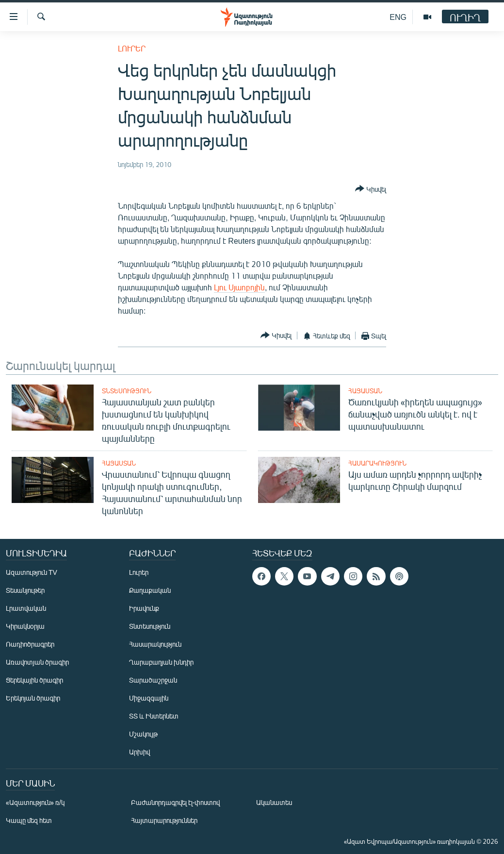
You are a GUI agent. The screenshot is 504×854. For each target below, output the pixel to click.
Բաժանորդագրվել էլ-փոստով (176, 802)
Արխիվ (139, 752)
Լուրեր (132, 48)
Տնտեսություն (127, 391)
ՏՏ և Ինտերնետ (154, 716)
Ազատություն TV (32, 572)
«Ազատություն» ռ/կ (35, 802)
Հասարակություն (377, 463)
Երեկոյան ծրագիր (33, 698)
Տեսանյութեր (25, 590)
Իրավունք (144, 608)
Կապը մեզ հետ (29, 820)
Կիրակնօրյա (25, 626)
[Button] (371, 189)
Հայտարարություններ (164, 820)
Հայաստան (365, 391)
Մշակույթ (143, 734)
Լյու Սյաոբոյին (239, 287)
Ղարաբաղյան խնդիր (161, 662)
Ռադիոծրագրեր (30, 644)
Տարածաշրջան (153, 680)
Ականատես (274, 802)
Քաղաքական (150, 590)
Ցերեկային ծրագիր (34, 680)
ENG (398, 17)
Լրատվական (26, 608)
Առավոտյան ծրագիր (37, 662)
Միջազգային (149, 698)
